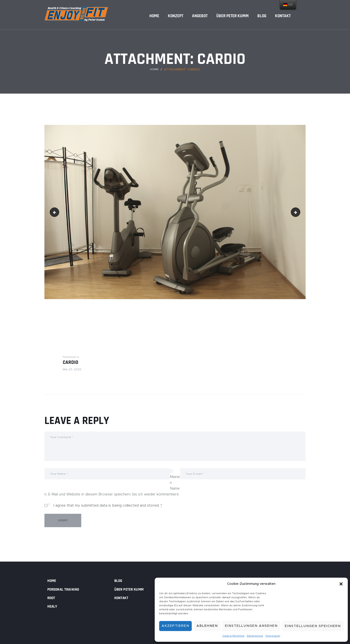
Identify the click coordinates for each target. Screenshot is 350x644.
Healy (53, 606)
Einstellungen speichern (313, 625)
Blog (119, 581)
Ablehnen (207, 625)
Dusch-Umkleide (298, 212)
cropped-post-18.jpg (55, 212)
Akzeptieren (175, 625)
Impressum (272, 636)
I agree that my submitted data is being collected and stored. (108, 507)
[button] (341, 583)
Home (154, 70)
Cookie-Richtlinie (234, 636)
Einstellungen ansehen (251, 625)
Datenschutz (255, 636)
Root (52, 598)
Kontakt (123, 598)
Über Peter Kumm (131, 589)
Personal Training (66, 589)
